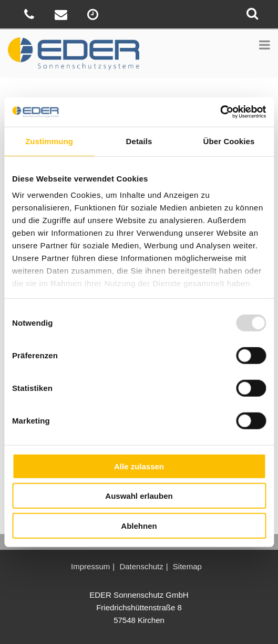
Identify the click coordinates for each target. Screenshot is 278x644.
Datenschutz (141, 566)
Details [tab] (139, 141)
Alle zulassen (139, 466)
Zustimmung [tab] (49, 141)
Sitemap (187, 566)
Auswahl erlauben (139, 496)
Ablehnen (139, 525)
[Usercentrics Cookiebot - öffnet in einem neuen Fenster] (220, 112)
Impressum (90, 566)
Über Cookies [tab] (229, 141)
